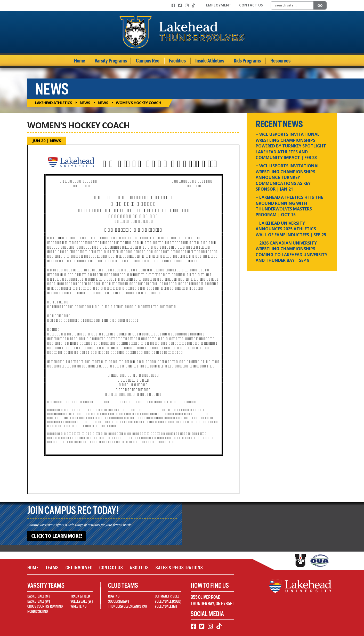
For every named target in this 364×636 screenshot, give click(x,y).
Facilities (177, 61)
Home (80, 61)
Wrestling (78, 606)
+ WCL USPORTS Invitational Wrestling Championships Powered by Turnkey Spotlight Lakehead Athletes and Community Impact (291, 146)
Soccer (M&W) (118, 601)
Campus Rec (148, 61)
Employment (219, 5)
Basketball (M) (38, 596)
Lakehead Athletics (54, 103)
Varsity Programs (111, 61)
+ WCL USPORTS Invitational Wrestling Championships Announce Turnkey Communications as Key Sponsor (288, 177)
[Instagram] (187, 5)
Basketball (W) (39, 601)
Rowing (114, 596)
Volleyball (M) (166, 606)
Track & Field (80, 596)
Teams (52, 568)
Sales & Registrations (179, 568)
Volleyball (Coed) (168, 601)
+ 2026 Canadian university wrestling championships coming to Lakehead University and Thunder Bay (292, 252)
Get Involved (79, 568)
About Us (139, 568)
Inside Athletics (210, 61)
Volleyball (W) (82, 601)
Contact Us (251, 5)
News (85, 103)
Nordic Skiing (38, 611)
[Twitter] (180, 5)
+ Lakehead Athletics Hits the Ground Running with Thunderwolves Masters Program (289, 206)
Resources (280, 61)
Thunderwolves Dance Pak (128, 606)
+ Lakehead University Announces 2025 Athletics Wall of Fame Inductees (291, 229)
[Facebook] (173, 5)
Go (320, 5)
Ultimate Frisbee (167, 596)
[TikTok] (193, 5)
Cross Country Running (45, 606)
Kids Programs (247, 61)
